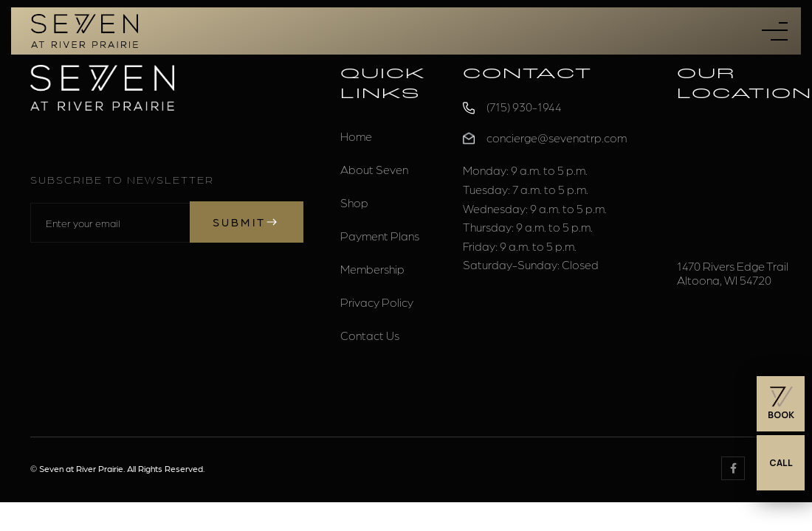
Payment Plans (380, 236)
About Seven (374, 169)
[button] (775, 31)
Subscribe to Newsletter (122, 179)
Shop (354, 202)
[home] (85, 31)
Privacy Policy (377, 302)
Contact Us (370, 335)
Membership (372, 269)
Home (356, 136)
